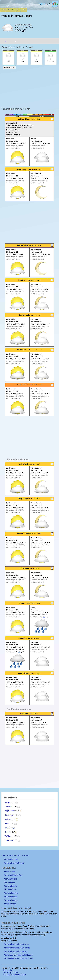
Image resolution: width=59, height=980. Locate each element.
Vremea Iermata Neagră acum (17, 944)
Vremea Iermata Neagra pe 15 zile (18, 959)
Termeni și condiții (10, 972)
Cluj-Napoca (10, 811)
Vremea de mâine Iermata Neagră (18, 955)
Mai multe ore (9, 67)
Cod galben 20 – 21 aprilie (10, 41)
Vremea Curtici (10, 879)
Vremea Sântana (11, 900)
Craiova (8, 819)
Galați (7, 824)
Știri (18, 10)
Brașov (7, 802)
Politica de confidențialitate (14, 975)
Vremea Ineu (9, 882)
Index (3, 10)
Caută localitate (11, 10)
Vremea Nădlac (11, 889)
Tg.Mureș (8, 836)
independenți (40, 935)
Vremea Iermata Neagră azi (16, 951)
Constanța (9, 815)
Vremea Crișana (11, 860)
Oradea (8, 832)
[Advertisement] (29, 222)
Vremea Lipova (10, 886)
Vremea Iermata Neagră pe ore (17, 948)
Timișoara (9, 840)
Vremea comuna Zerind (15, 856)
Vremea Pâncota (11, 893)
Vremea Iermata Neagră (14, 863)
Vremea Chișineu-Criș (13, 875)
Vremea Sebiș (10, 904)
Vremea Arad (10, 872)
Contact (24, 10)
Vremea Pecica (11, 897)
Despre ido (7, 970)
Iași (6, 828)
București (8, 807)
